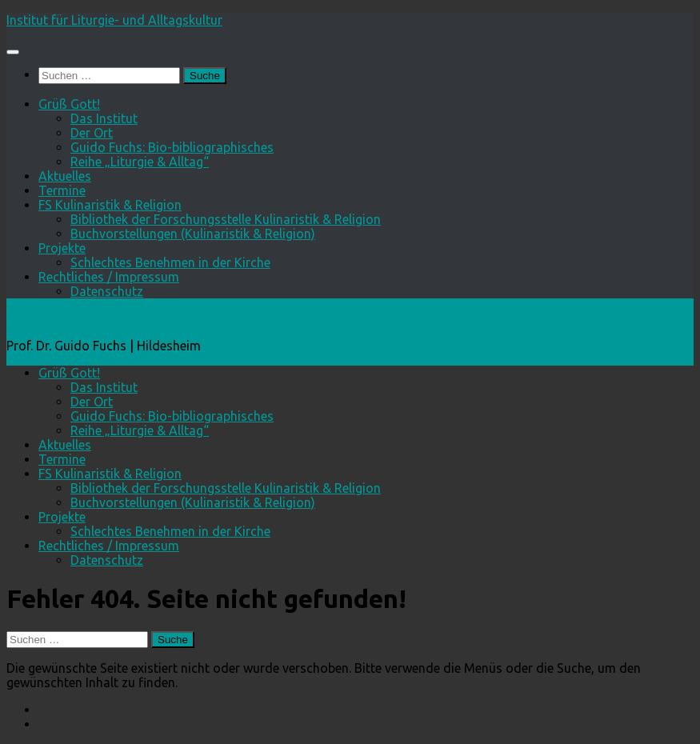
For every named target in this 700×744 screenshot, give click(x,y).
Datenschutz (107, 291)
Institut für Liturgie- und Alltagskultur (114, 20)
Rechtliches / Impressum (109, 277)
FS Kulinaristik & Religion (110, 205)
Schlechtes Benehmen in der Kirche (170, 262)
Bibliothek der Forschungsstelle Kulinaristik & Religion (226, 219)
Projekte (62, 248)
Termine (62, 190)
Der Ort (92, 133)
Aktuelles (65, 176)
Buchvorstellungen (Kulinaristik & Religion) (193, 234)
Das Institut (104, 118)
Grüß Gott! (69, 104)
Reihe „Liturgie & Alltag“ (140, 162)
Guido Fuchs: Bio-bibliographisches (172, 147)
